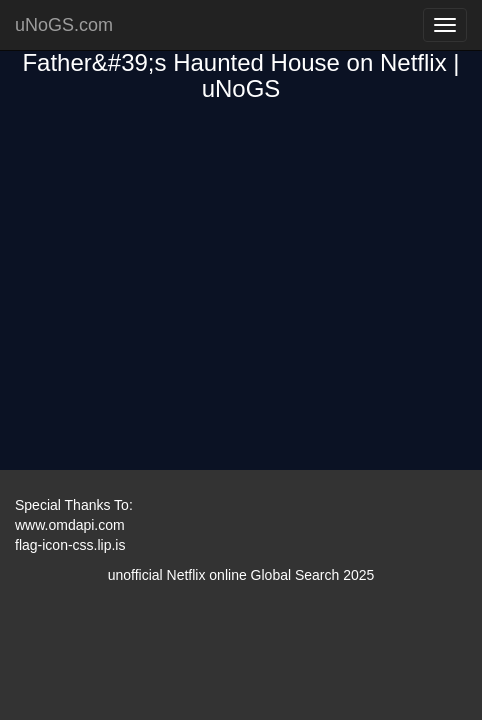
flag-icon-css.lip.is (70, 545)
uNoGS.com (64, 25)
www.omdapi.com (70, 525)
